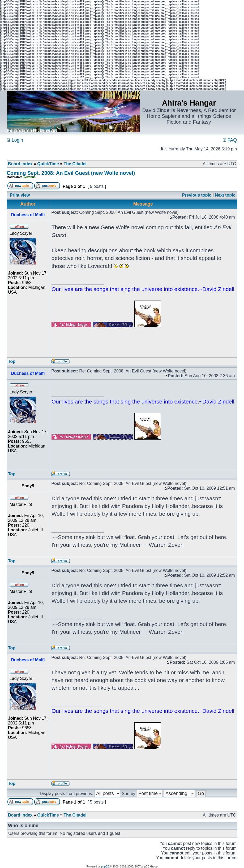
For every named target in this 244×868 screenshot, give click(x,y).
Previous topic (197, 195)
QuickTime (48, 164)
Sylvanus (29, 177)
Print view (20, 195)
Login (15, 140)
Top (12, 361)
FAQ (230, 140)
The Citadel (75, 164)
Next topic (225, 195)
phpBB (105, 867)
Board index (20, 164)
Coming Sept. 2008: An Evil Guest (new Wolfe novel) (71, 173)
